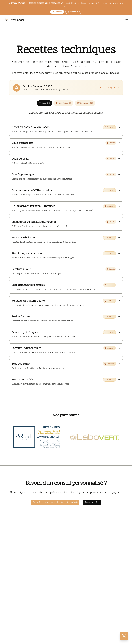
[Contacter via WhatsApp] (124, 636)
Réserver (57, 12)
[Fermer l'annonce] (127, 8)
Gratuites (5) (63, 103)
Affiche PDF (74, 12)
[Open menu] (127, 20)
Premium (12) (85, 103)
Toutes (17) (44, 103)
